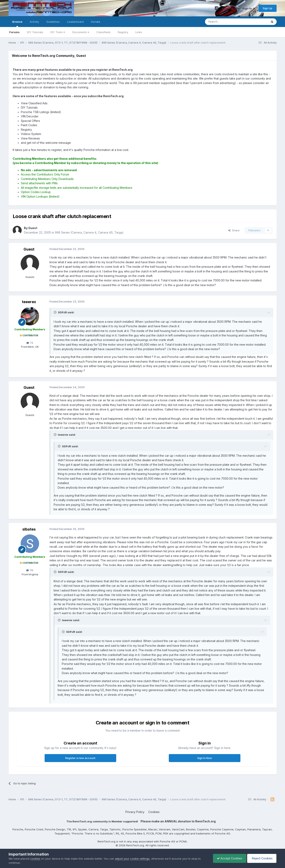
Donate (96, 22)
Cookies (154, 812)
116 (30, 570)
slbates (29, 529)
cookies (35, 859)
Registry (123, 32)
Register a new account (80, 758)
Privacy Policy (135, 812)
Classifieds (103, 32)
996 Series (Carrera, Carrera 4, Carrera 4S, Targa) (89, 232)
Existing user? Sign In (238, 8)
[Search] (226, 22)
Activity (34, 22)
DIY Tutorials (35, 32)
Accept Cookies (229, 858)
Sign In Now (205, 758)
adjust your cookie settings (132, 859)
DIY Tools (58, 32)
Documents (81, 32)
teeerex (29, 302)
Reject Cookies (261, 858)
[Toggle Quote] (55, 312)
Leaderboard (75, 22)
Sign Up (268, 8)
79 (30, 343)
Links (139, 32)
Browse (17, 24)
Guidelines (53, 22)
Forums (14, 32)
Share (234, 230)
